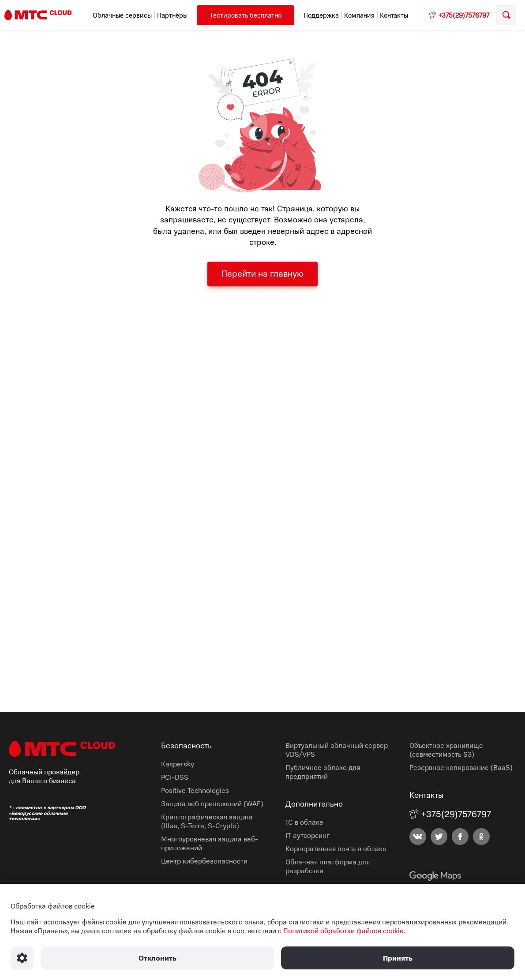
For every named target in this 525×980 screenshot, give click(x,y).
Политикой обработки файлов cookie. (344, 931)
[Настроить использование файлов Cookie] (22, 958)
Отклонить (157, 958)
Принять (398, 958)
